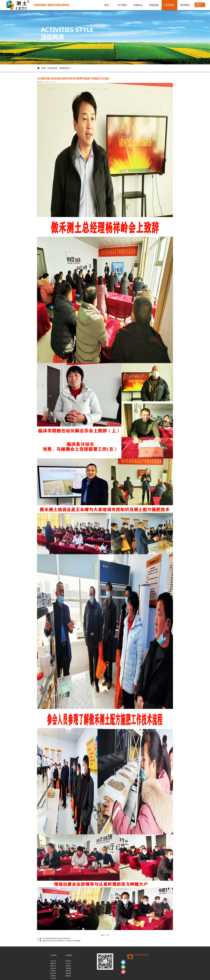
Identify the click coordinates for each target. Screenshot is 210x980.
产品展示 (53, 971)
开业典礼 (68, 966)
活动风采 (53, 68)
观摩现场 (68, 976)
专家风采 (53, 976)
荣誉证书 (53, 966)
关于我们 (54, 955)
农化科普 (68, 973)
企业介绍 (53, 961)
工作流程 (53, 978)
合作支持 (53, 968)
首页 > (45, 68)
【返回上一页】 (105, 935)
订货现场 (68, 968)
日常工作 (68, 963)
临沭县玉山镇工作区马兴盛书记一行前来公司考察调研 (62, 941)
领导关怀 (53, 963)
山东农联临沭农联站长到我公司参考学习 (57, 938)
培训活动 (68, 961)
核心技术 (53, 973)
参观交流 (65, 68)
